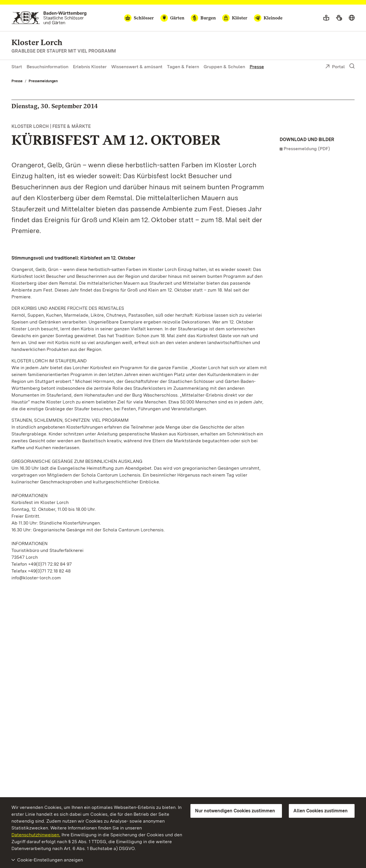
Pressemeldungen (43, 81)
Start (17, 67)
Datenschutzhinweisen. (36, 835)
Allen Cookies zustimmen (321, 811)
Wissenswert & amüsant (137, 67)
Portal (335, 67)
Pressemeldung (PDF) (307, 149)
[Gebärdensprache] (339, 18)
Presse (257, 67)
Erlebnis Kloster (90, 67)
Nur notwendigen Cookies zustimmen (235, 811)
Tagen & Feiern (183, 67)
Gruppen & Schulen (224, 67)
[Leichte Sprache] (326, 18)
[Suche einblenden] (352, 66)
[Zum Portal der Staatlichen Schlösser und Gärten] (49, 18)
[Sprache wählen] (352, 18)
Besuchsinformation (47, 67)
